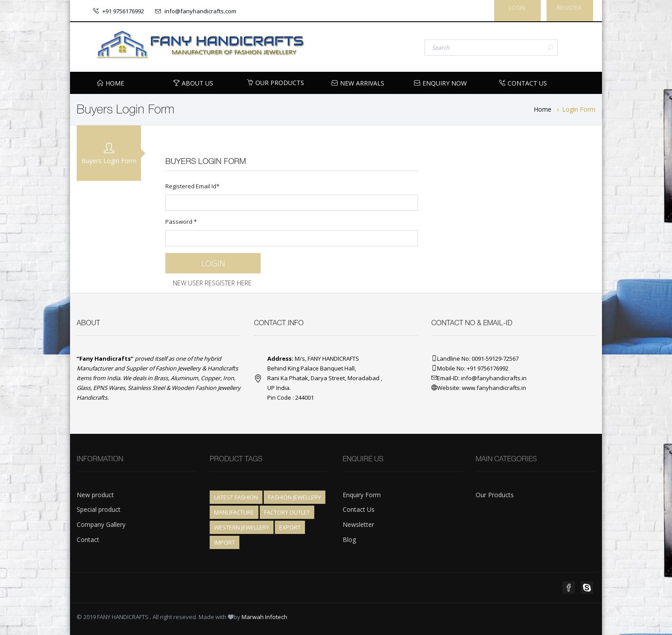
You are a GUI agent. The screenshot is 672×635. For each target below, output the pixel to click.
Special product (99, 509)
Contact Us (359, 509)
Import (225, 542)
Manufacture (234, 512)
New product (95, 495)
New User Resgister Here (212, 283)
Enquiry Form (362, 495)
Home (543, 109)
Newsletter (358, 524)
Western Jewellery (242, 527)
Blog (349, 540)
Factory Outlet (287, 512)
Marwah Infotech (264, 617)
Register (569, 8)
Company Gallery (101, 524)
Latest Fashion (236, 497)
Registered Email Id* (292, 197)
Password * (292, 232)
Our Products (275, 83)
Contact (88, 540)
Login (517, 8)
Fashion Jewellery (295, 497)
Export (290, 527)
